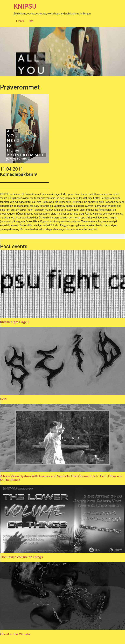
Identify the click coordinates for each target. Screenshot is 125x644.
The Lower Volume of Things (22, 557)
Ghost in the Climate (15, 634)
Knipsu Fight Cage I (14, 322)
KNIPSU (25, 6)
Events (20, 21)
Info (31, 21)
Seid (3, 399)
